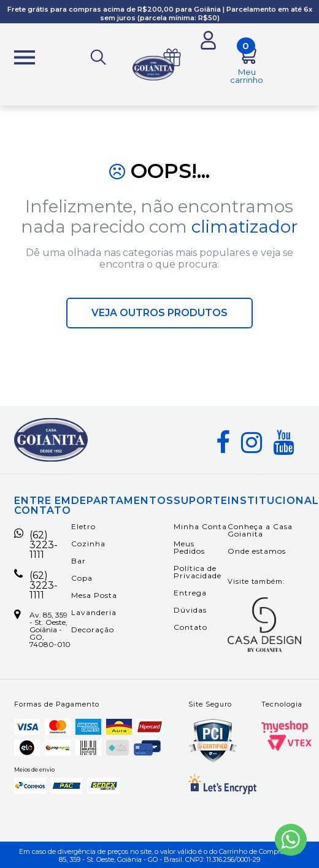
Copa (82, 578)
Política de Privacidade (198, 572)
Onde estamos (257, 551)
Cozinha (88, 544)
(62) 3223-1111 (36, 545)
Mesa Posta (94, 595)
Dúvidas (190, 610)
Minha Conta (200, 526)
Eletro (83, 526)
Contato (190, 627)
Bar (79, 561)
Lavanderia (94, 612)
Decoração (93, 630)
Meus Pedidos (189, 547)
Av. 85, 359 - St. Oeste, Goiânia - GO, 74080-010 (42, 630)
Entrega (190, 593)
